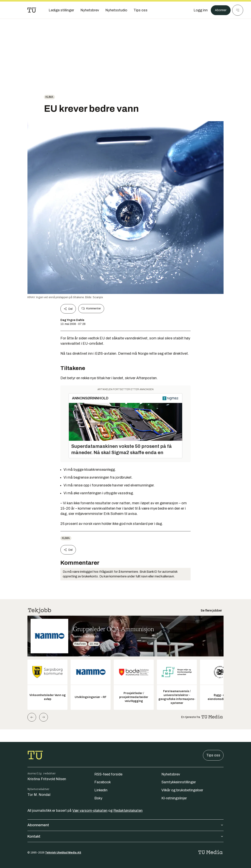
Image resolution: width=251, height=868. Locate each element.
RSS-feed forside (108, 774)
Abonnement (125, 825)
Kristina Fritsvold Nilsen (47, 779)
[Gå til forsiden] (32, 10)
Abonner (220, 10)
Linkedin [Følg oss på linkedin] (101, 790)
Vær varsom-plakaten (90, 811)
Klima (49, 97)
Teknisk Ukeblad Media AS (63, 853)
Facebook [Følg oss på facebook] (103, 782)
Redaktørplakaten (128, 811)
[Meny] (238, 10)
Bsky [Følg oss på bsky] (98, 798)
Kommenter (91, 309)
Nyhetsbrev (171, 774)
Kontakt (125, 836)
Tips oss (213, 755)
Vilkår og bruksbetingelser (182, 790)
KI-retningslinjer (174, 798)
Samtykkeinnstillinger (179, 782)
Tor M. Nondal (39, 795)
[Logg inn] (199, 10)
